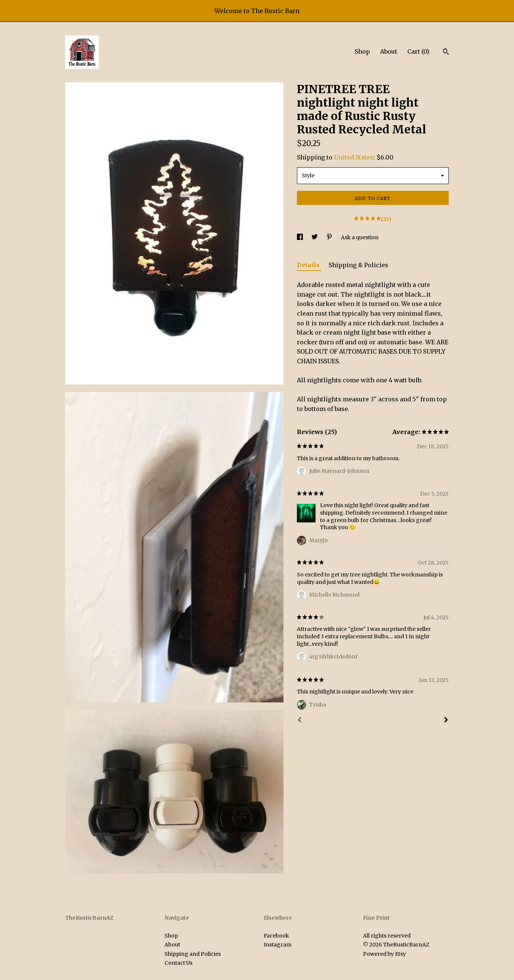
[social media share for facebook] (300, 237)
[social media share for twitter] (315, 237)
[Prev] (300, 721)
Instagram (278, 945)
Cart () (418, 51)
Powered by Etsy (384, 954)
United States (354, 157)
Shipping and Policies (193, 954)
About (389, 51)
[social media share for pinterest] (330, 237)
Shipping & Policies (358, 265)
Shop (362, 51)
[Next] (446, 721)
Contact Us (178, 963)
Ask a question (360, 237)
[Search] (446, 53)
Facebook (276, 936)
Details (309, 265)
